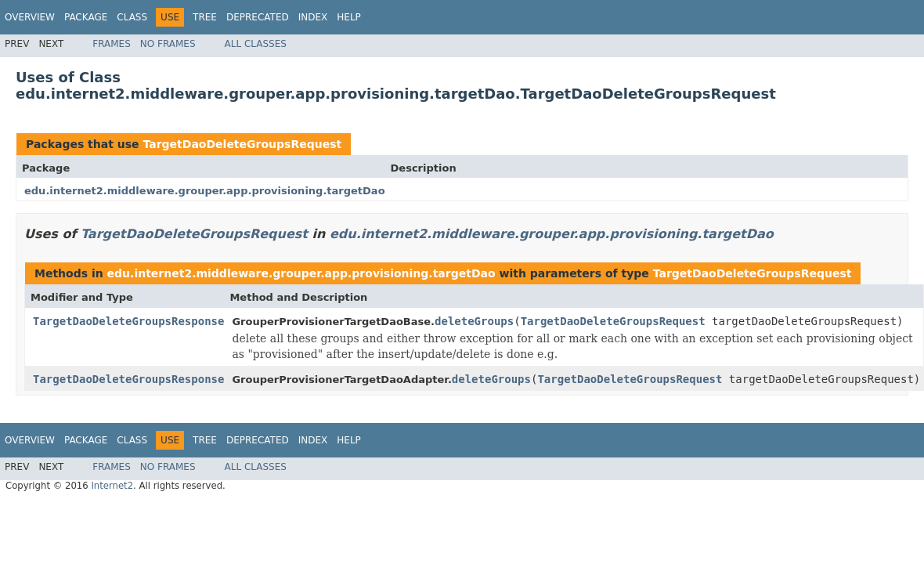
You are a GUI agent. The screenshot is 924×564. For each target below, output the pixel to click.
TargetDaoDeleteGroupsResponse (128, 321)
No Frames (168, 44)
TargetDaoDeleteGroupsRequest (242, 144)
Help (349, 17)
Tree (205, 17)
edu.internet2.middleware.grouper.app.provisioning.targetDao (205, 191)
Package (86, 17)
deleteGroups (474, 321)
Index (313, 17)
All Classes (256, 44)
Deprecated (258, 17)
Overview (30, 17)
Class (132, 17)
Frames (112, 44)
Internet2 (112, 486)
